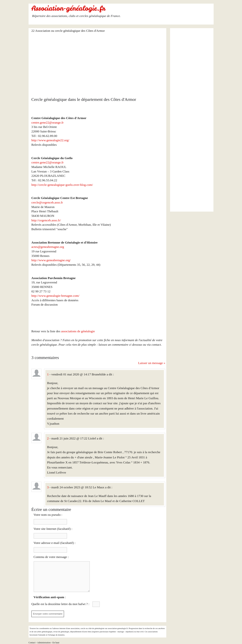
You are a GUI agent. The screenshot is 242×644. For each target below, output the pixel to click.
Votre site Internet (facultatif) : (53, 529)
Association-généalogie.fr (68, 8)
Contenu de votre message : (51, 557)
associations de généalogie (78, 331)
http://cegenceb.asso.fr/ (46, 220)
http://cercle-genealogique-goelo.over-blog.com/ (62, 185)
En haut (56, 643)
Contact (32, 643)
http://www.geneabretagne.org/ (51, 260)
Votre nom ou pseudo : (48, 515)
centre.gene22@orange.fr (48, 122)
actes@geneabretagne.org (48, 247)
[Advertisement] (98, 63)
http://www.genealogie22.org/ (50, 140)
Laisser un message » (152, 363)
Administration (44, 643)
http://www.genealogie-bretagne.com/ (55, 296)
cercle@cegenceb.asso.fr (47, 202)
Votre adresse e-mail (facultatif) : (55, 543)
